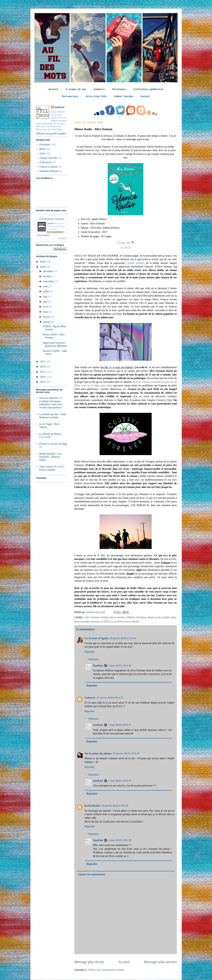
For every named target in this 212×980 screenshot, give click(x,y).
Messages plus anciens (160, 962)
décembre (48, 271)
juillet (46, 291)
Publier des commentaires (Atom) (106, 970)
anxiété (121, 617)
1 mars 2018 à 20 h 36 (120, 666)
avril (46, 307)
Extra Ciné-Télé (96, 97)
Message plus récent (89, 962)
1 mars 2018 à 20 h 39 (120, 840)
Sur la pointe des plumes (98, 753)
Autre (42, 153)
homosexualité (82, 622)
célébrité (130, 617)
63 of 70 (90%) (43, 235)
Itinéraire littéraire (49, 171)
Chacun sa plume (48, 167)
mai (45, 302)
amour (112, 617)
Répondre (90, 652)
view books (62, 238)
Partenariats (70, 97)
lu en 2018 (116, 622)
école (158, 617)
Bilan (42, 149)
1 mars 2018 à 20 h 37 (120, 725)
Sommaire (99, 89)
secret (126, 622)
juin (45, 297)
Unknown (90, 698)
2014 (43, 377)
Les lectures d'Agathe (97, 638)
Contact (145, 97)
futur (173, 617)
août (46, 286)
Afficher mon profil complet (51, 133)
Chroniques (119, 89)
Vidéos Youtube (123, 97)
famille (166, 617)
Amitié (104, 617)
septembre (49, 281)
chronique (141, 617)
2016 (43, 367)
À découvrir (46, 162)
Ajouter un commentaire (92, 874)
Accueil (53, 89)
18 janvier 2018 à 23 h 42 (123, 638)
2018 (43, 267)
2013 (43, 382)
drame (151, 617)
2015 (43, 372)
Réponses (93, 659)
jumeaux (95, 622)
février (47, 317)
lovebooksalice (93, 806)
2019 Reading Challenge (52, 219)
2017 (43, 362)
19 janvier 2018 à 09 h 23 (110, 698)
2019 (43, 262)
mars (46, 312)
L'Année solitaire (135, 263)
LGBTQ (105, 622)
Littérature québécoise (148, 89)
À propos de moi (76, 89)
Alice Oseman (92, 617)
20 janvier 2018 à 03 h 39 (126, 753)
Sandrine (98, 666)
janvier (47, 322)
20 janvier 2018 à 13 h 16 (115, 806)
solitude (135, 622)
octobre (47, 276)
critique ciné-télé (48, 158)
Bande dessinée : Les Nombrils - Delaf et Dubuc (50, 457)
